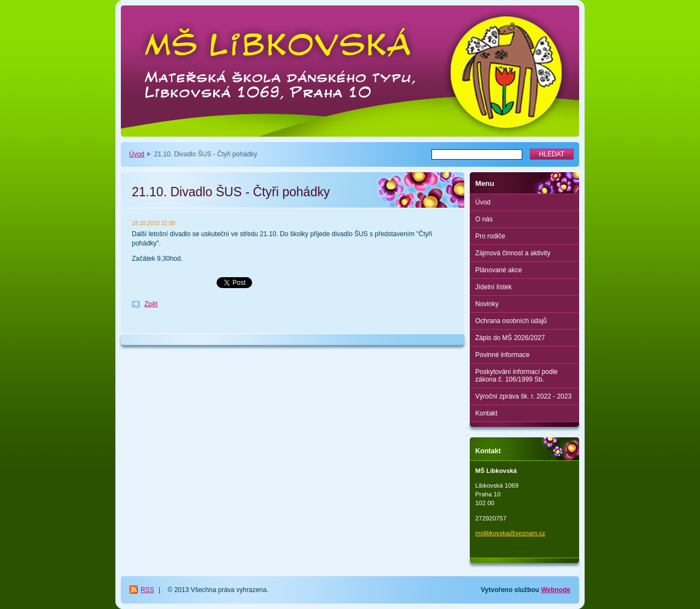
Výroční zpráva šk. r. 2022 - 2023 (523, 396)
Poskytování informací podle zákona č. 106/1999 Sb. (517, 376)
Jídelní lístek (494, 287)
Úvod (137, 154)
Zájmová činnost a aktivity (513, 253)
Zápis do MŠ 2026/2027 (510, 338)
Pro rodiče (490, 236)
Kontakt (486, 413)
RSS (147, 590)
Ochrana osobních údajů (511, 321)
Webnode (556, 590)
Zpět (151, 304)
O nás (484, 219)
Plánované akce (498, 270)
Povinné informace (502, 355)
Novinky (487, 304)
